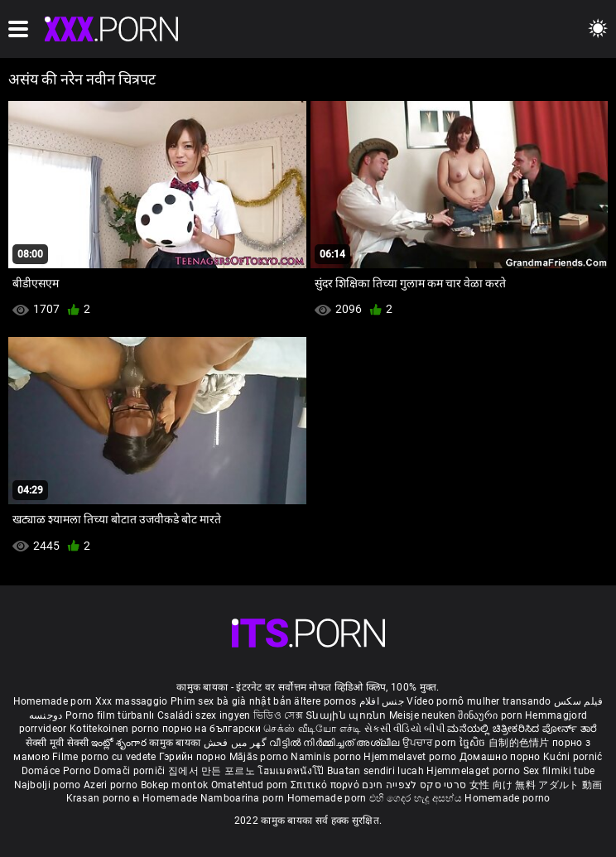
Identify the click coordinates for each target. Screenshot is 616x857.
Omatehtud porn (251, 785)
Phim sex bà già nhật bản (231, 701)
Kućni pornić (573, 757)
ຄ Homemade (166, 798)
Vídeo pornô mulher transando (479, 701)
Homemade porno (507, 798)
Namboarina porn (244, 798)
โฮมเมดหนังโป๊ (292, 771)
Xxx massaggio (132, 701)
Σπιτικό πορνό (326, 785)
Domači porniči (131, 771)
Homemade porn (54, 701)
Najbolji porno (48, 785)
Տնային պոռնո (347, 715)
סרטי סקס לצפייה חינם (414, 785)
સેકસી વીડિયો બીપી (404, 729)
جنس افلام (382, 701)
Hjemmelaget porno (474, 771)
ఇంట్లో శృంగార (120, 743)
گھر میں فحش (237, 743)
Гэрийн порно (194, 757)
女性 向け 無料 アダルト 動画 (536, 785)
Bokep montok (175, 785)
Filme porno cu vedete (104, 757)
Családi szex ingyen (204, 715)
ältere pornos (325, 701)
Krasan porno (100, 798)
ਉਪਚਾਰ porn (431, 743)
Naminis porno (327, 757)
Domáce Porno (58, 771)
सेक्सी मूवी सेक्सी (57, 743)
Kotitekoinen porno (116, 729)
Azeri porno (112, 785)
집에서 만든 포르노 (213, 771)
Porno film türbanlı (110, 715)
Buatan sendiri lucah (377, 771)
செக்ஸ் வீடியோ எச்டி (312, 729)
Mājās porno (260, 757)
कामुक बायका (176, 743)
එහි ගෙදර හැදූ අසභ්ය (417, 798)
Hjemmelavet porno (411, 757)
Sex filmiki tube (559, 771)
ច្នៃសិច (474, 743)
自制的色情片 (520, 743)
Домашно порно (501, 757)
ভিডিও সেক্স (278, 715)
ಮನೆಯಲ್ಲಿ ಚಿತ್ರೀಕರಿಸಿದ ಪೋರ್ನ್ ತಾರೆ (522, 729)
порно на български (212, 729)
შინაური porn (491, 715)
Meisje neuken (422, 715)
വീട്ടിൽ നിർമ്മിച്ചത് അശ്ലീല (336, 743)
